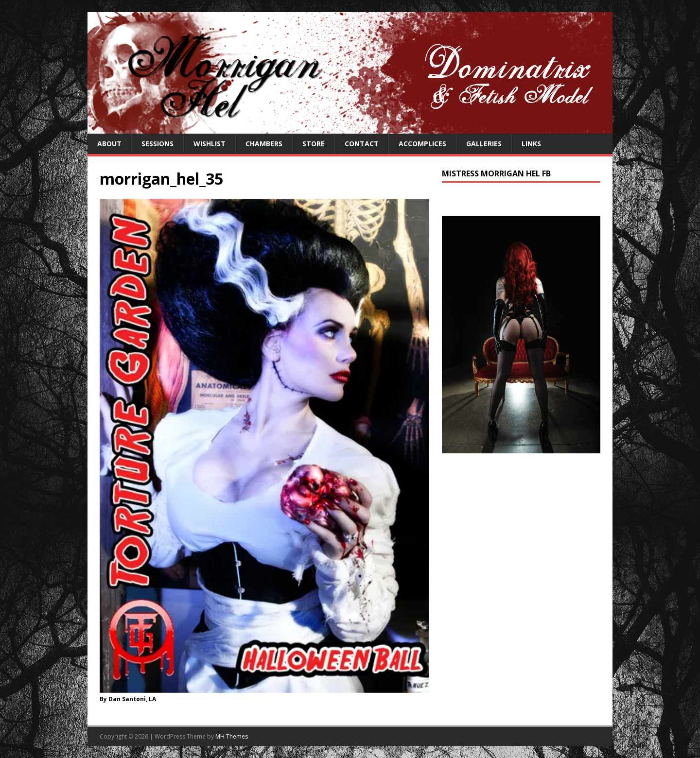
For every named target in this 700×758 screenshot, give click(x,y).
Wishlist (210, 144)
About (109, 144)
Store (314, 144)
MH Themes (232, 736)
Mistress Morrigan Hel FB (496, 173)
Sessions (157, 144)
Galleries (484, 144)
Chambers (264, 144)
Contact (362, 144)
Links (531, 144)
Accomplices (422, 144)
